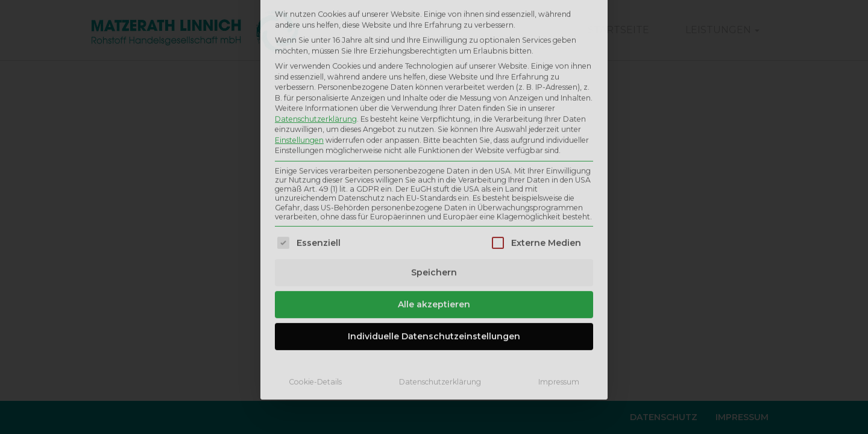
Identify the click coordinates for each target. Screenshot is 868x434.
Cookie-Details (315, 283)
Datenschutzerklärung (316, 20)
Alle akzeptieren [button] (434, 206)
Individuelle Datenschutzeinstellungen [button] (434, 237)
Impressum (559, 283)
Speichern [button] (434, 174)
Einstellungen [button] (299, 41)
